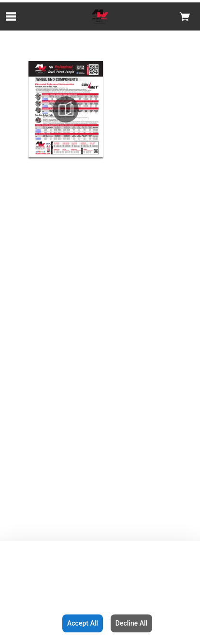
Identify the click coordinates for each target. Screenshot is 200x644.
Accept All (83, 623)
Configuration (29, 623)
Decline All (131, 623)
